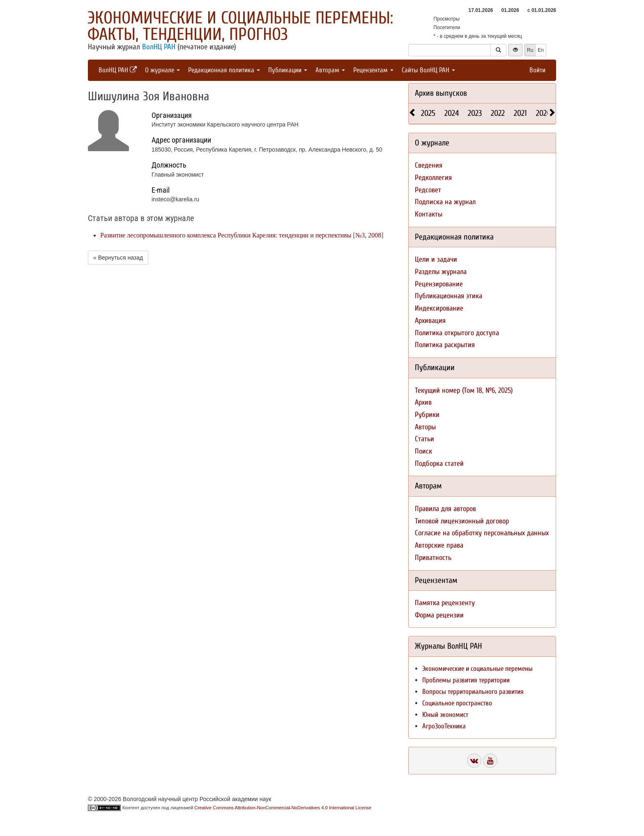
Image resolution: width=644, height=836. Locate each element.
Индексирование (439, 308)
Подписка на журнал (445, 202)
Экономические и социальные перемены (477, 669)
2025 (428, 113)
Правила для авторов (445, 509)
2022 (498, 113)
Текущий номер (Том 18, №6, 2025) (464, 390)
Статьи (424, 439)
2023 (475, 113)
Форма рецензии (439, 615)
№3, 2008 (368, 235)
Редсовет (428, 190)
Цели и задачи (436, 259)
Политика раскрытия (445, 345)
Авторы (425, 427)
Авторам (330, 70)
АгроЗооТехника (444, 726)
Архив (423, 402)
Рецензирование (439, 284)
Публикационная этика (448, 296)
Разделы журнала (441, 272)
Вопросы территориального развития (473, 692)
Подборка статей (439, 464)
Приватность (433, 558)
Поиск (423, 451)
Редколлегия (433, 178)
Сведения (429, 165)
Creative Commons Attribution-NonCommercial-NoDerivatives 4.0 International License (283, 808)
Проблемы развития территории (466, 680)
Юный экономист (445, 715)
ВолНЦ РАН (159, 47)
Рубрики (427, 415)
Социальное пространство (457, 703)
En (541, 50)
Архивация (430, 321)
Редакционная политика (224, 70)
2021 (520, 113)
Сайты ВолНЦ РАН (428, 70)
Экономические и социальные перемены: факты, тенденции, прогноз (240, 26)
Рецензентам (373, 70)
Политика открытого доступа (457, 333)
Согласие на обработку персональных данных (482, 533)
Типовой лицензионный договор (462, 521)
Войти (537, 70)
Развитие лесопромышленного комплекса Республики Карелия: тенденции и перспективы (226, 235)
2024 (452, 113)
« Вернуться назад (118, 258)
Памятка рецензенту (445, 603)
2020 (543, 113)
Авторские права (439, 545)
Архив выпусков (441, 93)
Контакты (429, 214)
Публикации (288, 70)
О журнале (162, 70)
